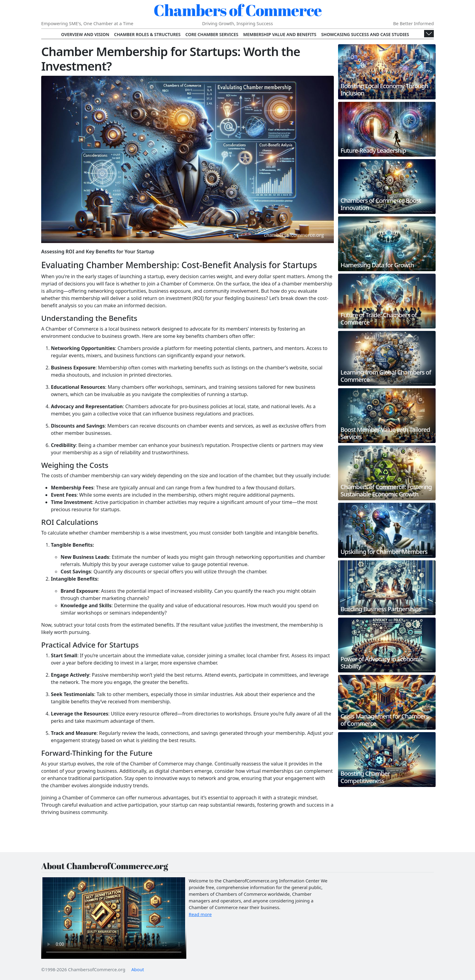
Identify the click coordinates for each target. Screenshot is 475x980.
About (138, 969)
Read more (200, 914)
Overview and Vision (85, 34)
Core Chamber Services (212, 34)
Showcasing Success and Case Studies (365, 34)
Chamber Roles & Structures (147, 34)
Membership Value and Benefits (280, 34)
